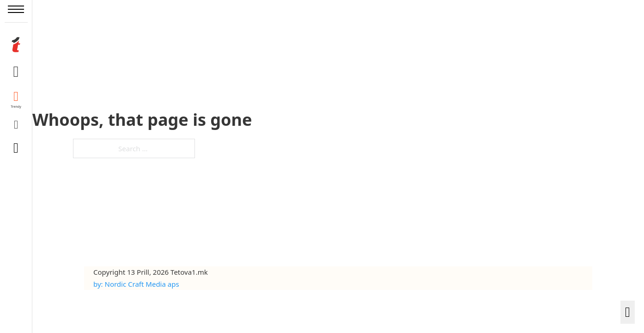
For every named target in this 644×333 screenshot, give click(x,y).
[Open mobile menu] (16, 9)
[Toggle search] (16, 148)
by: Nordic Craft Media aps (136, 284)
